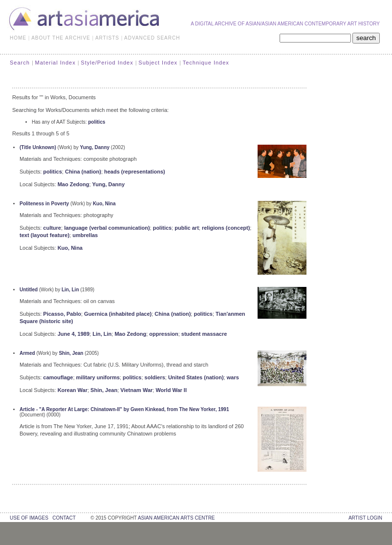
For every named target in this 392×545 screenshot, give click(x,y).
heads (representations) (135, 172)
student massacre (204, 334)
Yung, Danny (95, 147)
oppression (163, 334)
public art (187, 228)
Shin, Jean (71, 353)
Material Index (55, 63)
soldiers (155, 377)
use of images (29, 518)
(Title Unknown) (38, 147)
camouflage (58, 377)
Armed (27, 353)
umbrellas (85, 235)
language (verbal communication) (107, 228)
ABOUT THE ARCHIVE (61, 38)
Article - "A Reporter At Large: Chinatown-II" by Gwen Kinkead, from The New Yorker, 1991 (124, 409)
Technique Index (206, 63)
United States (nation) (196, 377)
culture (52, 228)
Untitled (29, 290)
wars (233, 377)
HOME (18, 38)
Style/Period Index (107, 63)
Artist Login (365, 518)
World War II (171, 390)
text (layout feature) (44, 235)
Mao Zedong (74, 184)
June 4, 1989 (74, 334)
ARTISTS (107, 38)
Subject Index (158, 63)
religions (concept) (226, 228)
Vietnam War (136, 390)
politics (97, 122)
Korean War (73, 390)
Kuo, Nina (104, 204)
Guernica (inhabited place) (118, 314)
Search (20, 63)
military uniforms (98, 377)
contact (64, 518)
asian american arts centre (176, 518)
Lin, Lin (70, 290)
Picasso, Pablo (62, 314)
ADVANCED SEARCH (152, 38)
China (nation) (83, 172)
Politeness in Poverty (44, 204)
